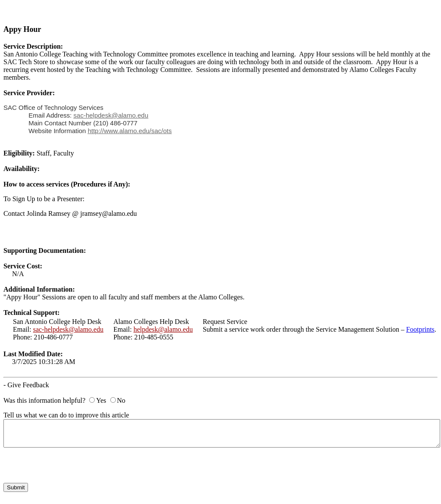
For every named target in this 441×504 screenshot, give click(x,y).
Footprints (420, 329)
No (121, 400)
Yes (101, 400)
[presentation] (69, 466)
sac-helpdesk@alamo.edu (68, 329)
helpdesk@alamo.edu (163, 329)
